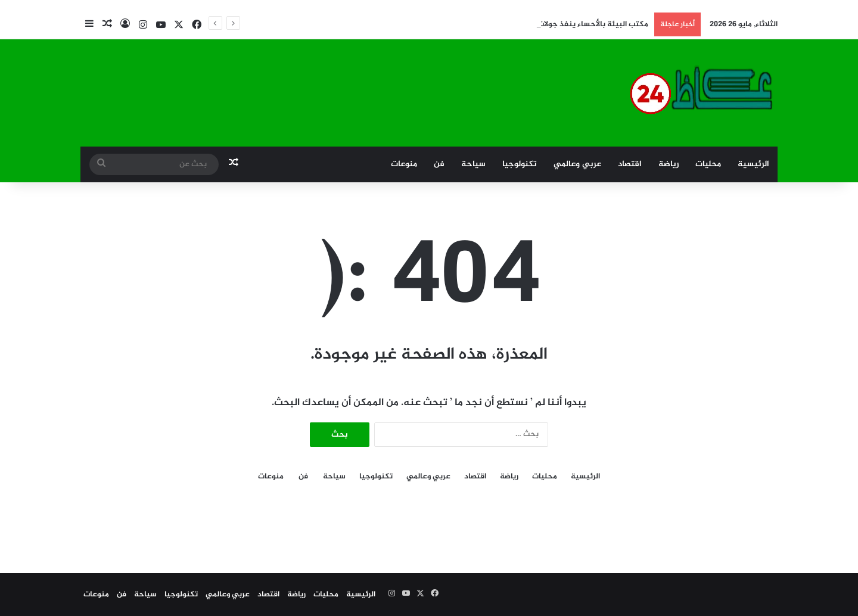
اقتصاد (630, 164)
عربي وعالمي (577, 164)
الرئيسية (753, 164)
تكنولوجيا (520, 164)
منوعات (404, 164)
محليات (708, 164)
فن (439, 164)
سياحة (473, 164)
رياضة (669, 164)
